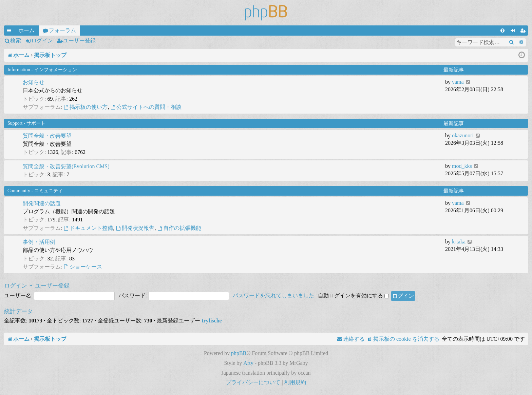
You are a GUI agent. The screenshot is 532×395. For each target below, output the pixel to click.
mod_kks (462, 166)
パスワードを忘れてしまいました (273, 295)
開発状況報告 (135, 228)
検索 (16, 41)
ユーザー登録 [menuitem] (524, 32)
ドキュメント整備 (88, 228)
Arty (248, 363)
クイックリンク (11, 32)
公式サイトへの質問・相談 (146, 107)
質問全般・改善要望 (47, 136)
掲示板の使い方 (85, 107)
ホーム (26, 30)
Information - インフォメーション (42, 70)
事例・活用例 (39, 242)
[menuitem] (502, 31)
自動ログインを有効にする (353, 295)
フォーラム (62, 30)
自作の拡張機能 (179, 228)
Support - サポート (26, 123)
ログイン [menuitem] (514, 32)
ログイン (42, 41)
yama (458, 82)
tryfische (212, 321)
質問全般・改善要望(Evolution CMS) (66, 166)
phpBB (239, 353)
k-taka (459, 242)
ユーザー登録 (79, 41)
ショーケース (83, 267)
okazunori (463, 135)
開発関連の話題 (42, 203)
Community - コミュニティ (35, 191)
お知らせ (34, 82)
